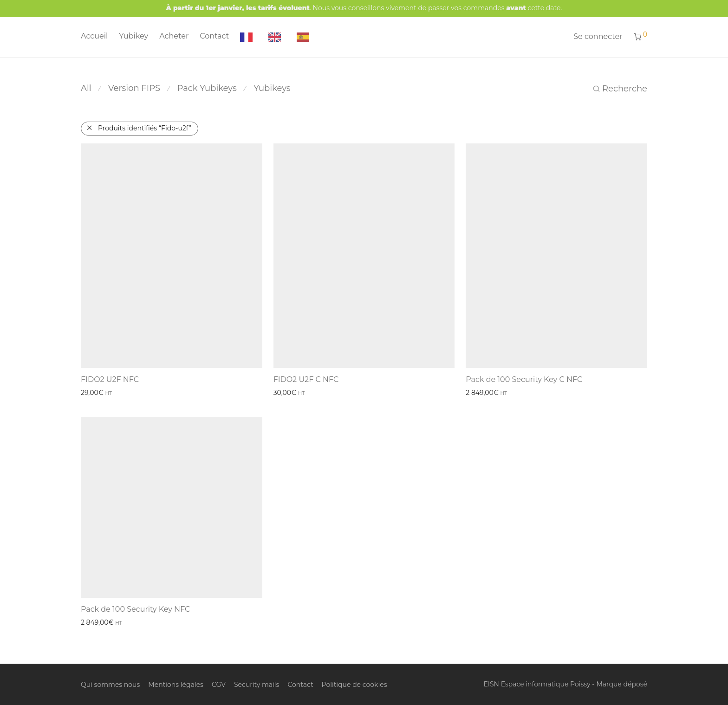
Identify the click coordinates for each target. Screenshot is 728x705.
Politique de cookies (354, 685)
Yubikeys (272, 88)
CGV (219, 685)
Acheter (174, 36)
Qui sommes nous (110, 685)
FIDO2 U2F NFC (110, 379)
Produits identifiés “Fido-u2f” (145, 128)
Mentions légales (176, 685)
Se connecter (598, 36)
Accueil (94, 36)
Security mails (257, 685)
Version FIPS (134, 88)
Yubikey (133, 36)
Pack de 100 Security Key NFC (135, 609)
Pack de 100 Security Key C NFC (524, 379)
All (86, 88)
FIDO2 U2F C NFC (306, 379)
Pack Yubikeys (207, 88)
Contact (214, 36)
